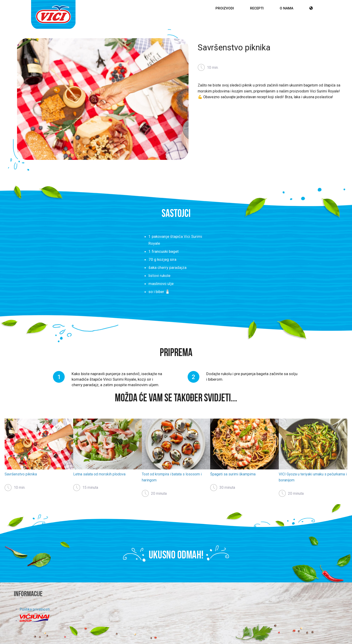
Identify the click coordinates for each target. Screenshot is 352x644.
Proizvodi (225, 8)
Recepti (257, 8)
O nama (287, 8)
